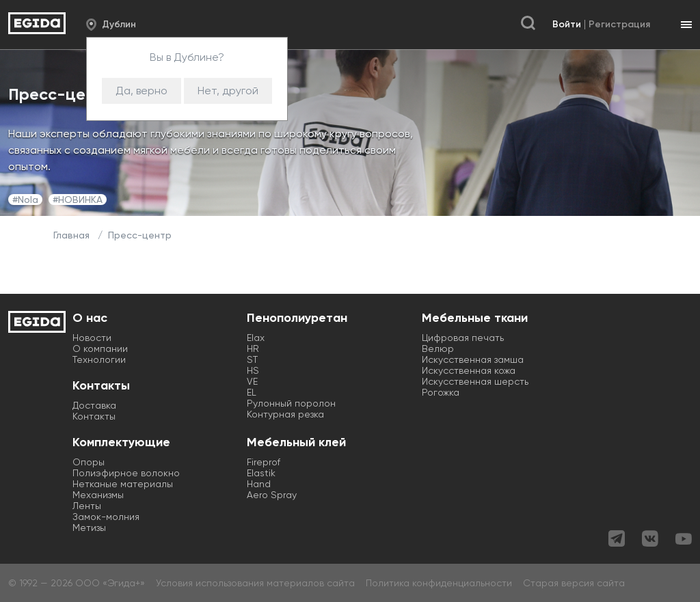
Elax (256, 338)
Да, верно (142, 91)
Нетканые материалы (123, 484)
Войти (567, 24)
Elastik (261, 473)
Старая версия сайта (574, 583)
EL (252, 392)
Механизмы (98, 495)
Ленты (87, 506)
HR (253, 348)
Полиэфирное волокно (126, 473)
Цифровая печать (463, 338)
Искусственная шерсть (475, 381)
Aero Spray (272, 495)
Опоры (89, 462)
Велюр (438, 348)
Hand (259, 484)
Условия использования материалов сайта (255, 583)
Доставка (94, 405)
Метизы (89, 528)
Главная (71, 235)
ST (252, 359)
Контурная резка (285, 414)
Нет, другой (228, 91)
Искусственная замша (473, 359)
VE (252, 381)
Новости (92, 338)
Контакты (94, 416)
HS (253, 370)
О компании (100, 348)
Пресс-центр (140, 235)
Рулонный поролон (291, 403)
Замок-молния (106, 517)
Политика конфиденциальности (439, 583)
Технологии (99, 359)
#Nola (25, 200)
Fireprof (264, 462)
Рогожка (441, 392)
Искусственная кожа (469, 370)
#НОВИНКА (78, 200)
